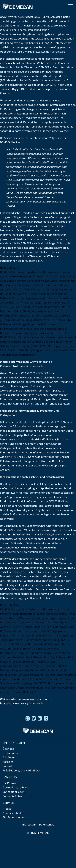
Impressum (29, 824)
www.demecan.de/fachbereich (19, 390)
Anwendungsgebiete (16, 787)
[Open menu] (71, 6)
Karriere (8, 762)
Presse (7, 809)
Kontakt (7, 766)
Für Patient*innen (14, 817)
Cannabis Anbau (13, 796)
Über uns (8, 749)
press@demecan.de (31, 366)
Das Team (9, 757)
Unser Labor (10, 753)
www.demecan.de (41, 362)
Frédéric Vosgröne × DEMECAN (22, 770)
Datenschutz (47, 824)
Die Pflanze (10, 783)
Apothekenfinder (13, 813)
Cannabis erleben (14, 792)
